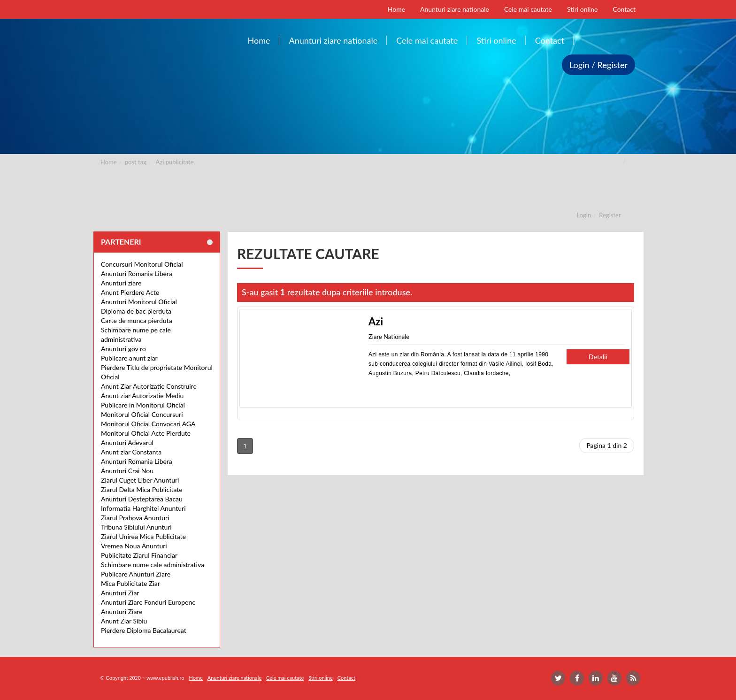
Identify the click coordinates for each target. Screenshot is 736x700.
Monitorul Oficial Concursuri (142, 414)
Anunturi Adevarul (127, 442)
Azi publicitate (175, 162)
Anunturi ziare (121, 283)
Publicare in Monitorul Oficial (143, 405)
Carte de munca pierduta (137, 320)
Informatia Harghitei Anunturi (143, 508)
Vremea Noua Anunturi (134, 546)
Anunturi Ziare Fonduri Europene (148, 602)
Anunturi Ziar (120, 593)
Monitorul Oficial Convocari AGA (148, 424)
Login (584, 215)
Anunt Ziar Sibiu (124, 621)
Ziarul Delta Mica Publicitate (142, 489)
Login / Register (598, 65)
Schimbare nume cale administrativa (153, 565)
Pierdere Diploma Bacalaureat (144, 630)
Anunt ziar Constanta (131, 452)
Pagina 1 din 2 (607, 445)
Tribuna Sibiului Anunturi (136, 527)
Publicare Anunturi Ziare (136, 574)
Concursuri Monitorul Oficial (142, 264)
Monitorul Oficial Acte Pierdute (146, 433)
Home (109, 162)
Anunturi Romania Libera (137, 273)
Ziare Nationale (389, 337)
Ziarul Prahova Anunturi (135, 518)
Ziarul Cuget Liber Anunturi (140, 480)
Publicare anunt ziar (129, 358)
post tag (136, 162)
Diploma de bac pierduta (136, 311)
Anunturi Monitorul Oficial (139, 302)
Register (610, 215)
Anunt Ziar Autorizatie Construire (149, 386)
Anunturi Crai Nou (127, 471)
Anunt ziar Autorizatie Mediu (142, 396)
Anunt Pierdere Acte (130, 292)
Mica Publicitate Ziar (130, 583)
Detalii (598, 357)
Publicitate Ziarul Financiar (139, 555)
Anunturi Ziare (122, 612)
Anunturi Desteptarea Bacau (142, 499)
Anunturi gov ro (123, 349)
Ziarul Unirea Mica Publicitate (143, 536)
